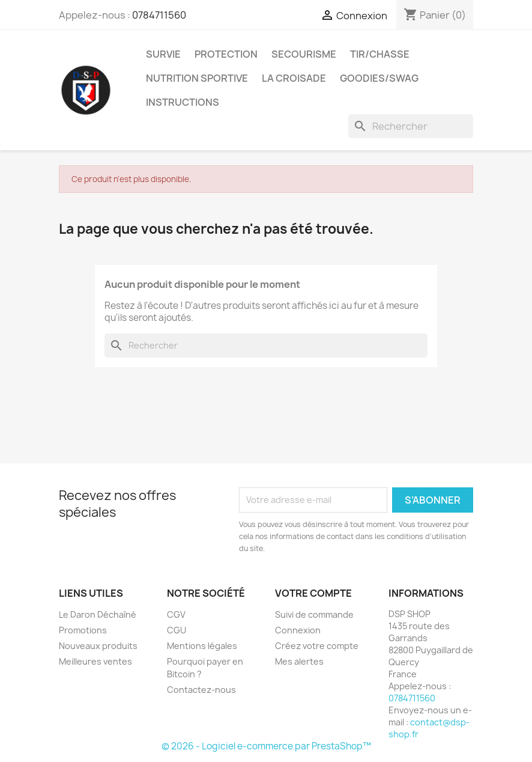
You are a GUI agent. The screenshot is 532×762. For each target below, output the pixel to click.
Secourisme (304, 54)
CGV (176, 614)
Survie (163, 54)
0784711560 (159, 15)
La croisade (294, 78)
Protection (226, 54)
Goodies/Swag (379, 78)
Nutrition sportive (197, 78)
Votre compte (313, 593)
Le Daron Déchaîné (98, 614)
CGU (177, 630)
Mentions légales (202, 646)
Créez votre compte (317, 646)
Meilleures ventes (95, 661)
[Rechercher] (411, 126)
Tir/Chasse (380, 54)
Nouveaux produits (98, 646)
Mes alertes (299, 661)
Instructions (183, 102)
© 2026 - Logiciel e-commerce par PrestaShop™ (266, 746)
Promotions (83, 630)
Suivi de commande (314, 614)
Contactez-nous (201, 690)
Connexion (298, 630)
